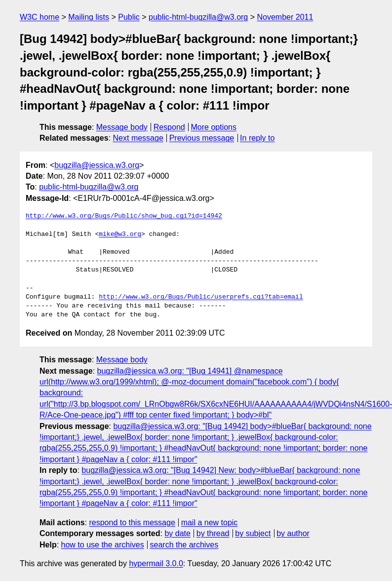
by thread (213, 533)
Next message (138, 138)
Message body (122, 127)
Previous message (202, 138)
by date (177, 533)
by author (293, 533)
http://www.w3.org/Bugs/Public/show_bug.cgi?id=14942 (124, 216)
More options (214, 127)
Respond (169, 127)
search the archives (184, 545)
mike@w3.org (120, 234)
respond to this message (132, 523)
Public (129, 17)
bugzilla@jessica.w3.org (97, 165)
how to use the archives (103, 545)
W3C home (39, 17)
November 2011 (285, 17)
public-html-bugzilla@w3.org (198, 17)
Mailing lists (89, 17)
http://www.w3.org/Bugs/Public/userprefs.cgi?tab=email (201, 297)
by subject (253, 533)
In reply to (257, 138)
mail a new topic (210, 523)
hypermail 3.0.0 (156, 563)
